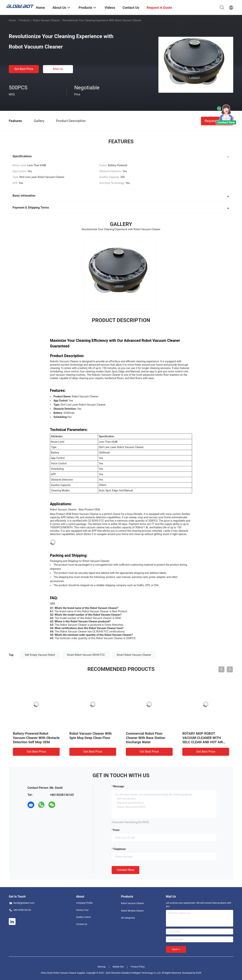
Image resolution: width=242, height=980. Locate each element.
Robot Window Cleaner (132, 911)
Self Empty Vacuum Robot (40, 655)
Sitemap (102, 967)
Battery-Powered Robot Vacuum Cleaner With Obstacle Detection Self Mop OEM (36, 738)
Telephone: (120, 849)
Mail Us (58, 69)
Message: (119, 786)
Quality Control (84, 917)
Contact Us (82, 924)
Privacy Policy (138, 967)
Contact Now (125, 870)
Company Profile (84, 903)
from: (117, 830)
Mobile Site (118, 967)
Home (12, 20)
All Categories (128, 918)
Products (25, 20)
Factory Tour (82, 910)
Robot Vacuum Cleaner (46, 20)
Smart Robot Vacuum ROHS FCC (86, 655)
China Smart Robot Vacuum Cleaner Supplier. (63, 973)
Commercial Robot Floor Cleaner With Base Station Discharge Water (145, 738)
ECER (199, 973)
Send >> (176, 949)
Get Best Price (24, 69)
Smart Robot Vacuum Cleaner (134, 655)
